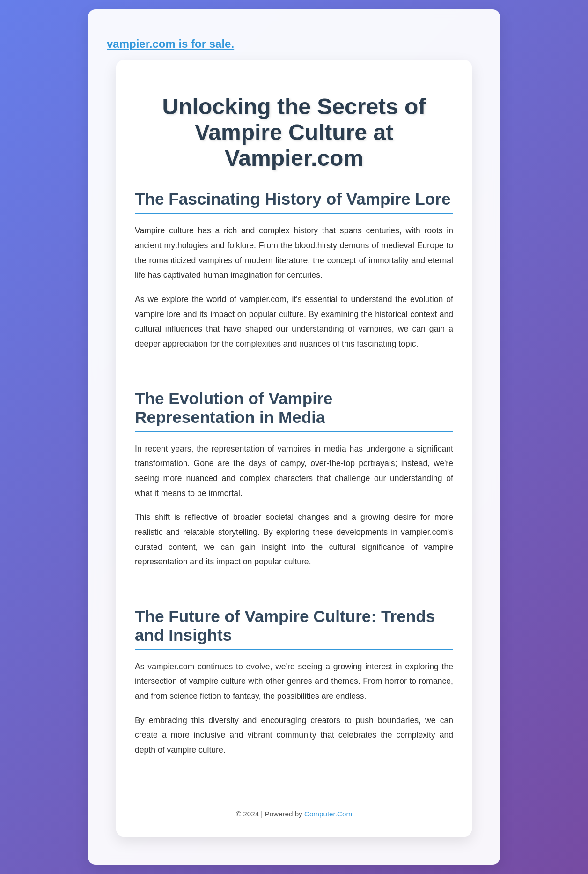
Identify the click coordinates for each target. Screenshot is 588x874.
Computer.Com (328, 814)
